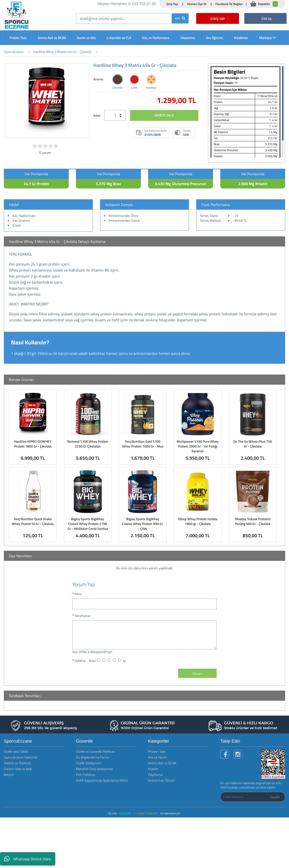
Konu (78, 594)
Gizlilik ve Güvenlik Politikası (96, 751)
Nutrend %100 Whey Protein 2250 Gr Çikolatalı (88, 444)
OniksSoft (125, 813)
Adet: (97, 115)
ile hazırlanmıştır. (170, 813)
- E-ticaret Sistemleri (146, 813)
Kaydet (275, 797)
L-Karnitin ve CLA (119, 38)
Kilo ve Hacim (157, 757)
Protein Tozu (18, 38)
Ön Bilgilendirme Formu (93, 757)
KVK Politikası (86, 774)
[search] (132, 18)
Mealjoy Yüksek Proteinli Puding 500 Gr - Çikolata (253, 521)
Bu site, (113, 813)
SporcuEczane (14, 52)
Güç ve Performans (156, 38)
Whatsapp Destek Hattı (28, 859)
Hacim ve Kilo (86, 38)
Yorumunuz (82, 616)
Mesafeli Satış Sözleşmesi (94, 769)
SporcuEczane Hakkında (21, 757)
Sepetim (268, 4)
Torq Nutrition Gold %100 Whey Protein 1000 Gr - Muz (143, 444)
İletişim (9, 774)
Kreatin (153, 769)
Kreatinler (241, 38)
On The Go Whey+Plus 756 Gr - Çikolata (253, 444)
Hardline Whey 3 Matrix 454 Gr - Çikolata (62, 52)
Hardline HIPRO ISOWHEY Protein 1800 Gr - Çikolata (33, 444)
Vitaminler (188, 38)
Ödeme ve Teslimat (17, 763)
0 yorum (45, 152)
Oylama (80, 660)
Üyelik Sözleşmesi (89, 763)
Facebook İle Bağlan (229, 4)
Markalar (267, 38)
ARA (180, 18)
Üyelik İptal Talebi (16, 751)
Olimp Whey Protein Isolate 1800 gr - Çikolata (198, 521)
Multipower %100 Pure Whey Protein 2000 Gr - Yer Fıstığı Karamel (198, 446)
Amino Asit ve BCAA (52, 38)
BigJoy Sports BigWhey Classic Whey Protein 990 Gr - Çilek (143, 524)
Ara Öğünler (215, 38)
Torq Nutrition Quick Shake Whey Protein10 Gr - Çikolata (33, 521)
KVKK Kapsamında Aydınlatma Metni (102, 780)
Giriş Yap (172, 4)
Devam (197, 673)
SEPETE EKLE (164, 115)
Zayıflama (155, 774)
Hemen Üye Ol (197, 4)
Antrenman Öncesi (161, 780)
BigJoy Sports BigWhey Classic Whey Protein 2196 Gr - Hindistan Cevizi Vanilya (88, 524)
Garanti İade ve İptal (18, 769)
